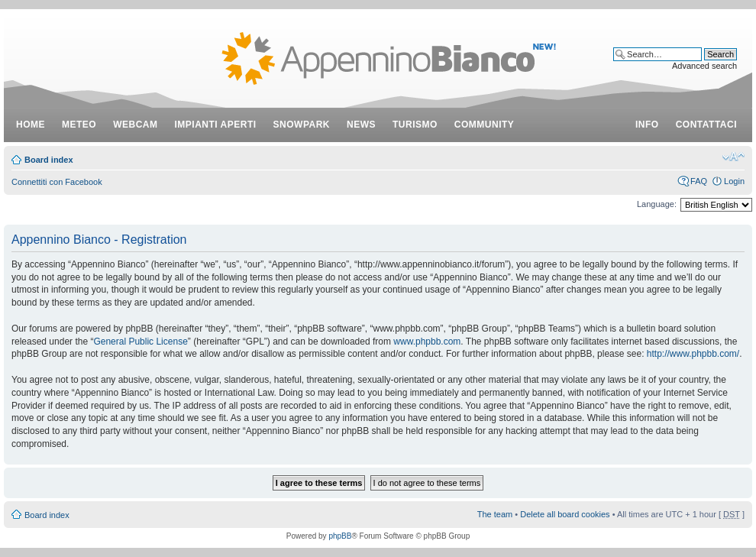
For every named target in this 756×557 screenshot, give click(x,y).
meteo (79, 125)
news (361, 125)
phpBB (340, 536)
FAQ (699, 181)
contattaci (706, 125)
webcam (135, 125)
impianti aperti (216, 125)
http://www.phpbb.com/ (693, 354)
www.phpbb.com (427, 342)
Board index (49, 160)
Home (31, 125)
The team (495, 514)
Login (734, 181)
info (647, 125)
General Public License (140, 342)
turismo (415, 125)
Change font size (733, 157)
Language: (657, 204)
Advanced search (704, 66)
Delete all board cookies (565, 514)
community (485, 125)
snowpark (302, 125)
